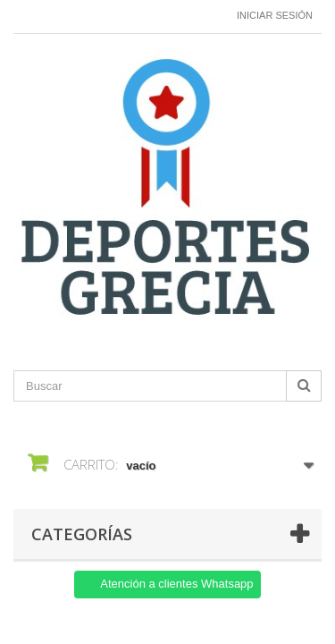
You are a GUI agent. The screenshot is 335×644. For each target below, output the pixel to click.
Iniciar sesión (275, 15)
